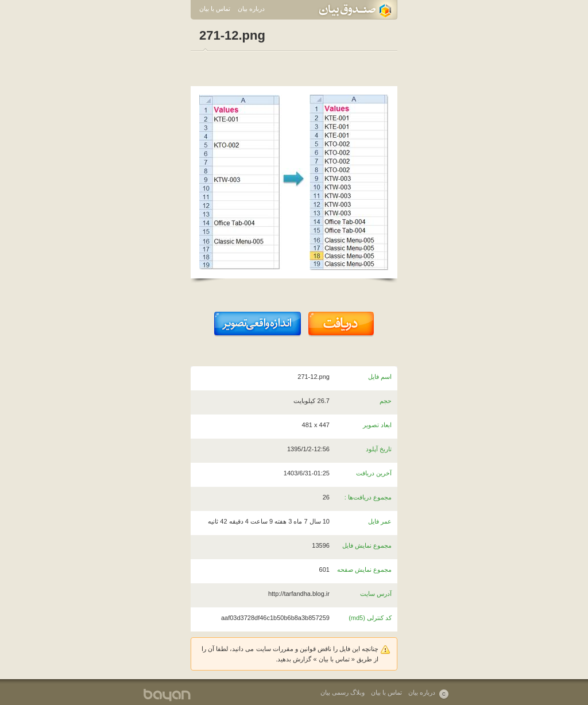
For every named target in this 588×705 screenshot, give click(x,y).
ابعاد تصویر (377, 425)
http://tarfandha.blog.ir (299, 594)
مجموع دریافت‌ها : (368, 497)
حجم (386, 401)
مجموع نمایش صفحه (364, 570)
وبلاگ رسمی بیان (343, 692)
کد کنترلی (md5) (370, 618)
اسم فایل (380, 377)
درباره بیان (251, 9)
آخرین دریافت (374, 473)
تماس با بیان (215, 9)
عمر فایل (380, 521)
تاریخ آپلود (379, 449)
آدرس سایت (376, 594)
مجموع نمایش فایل (367, 545)
